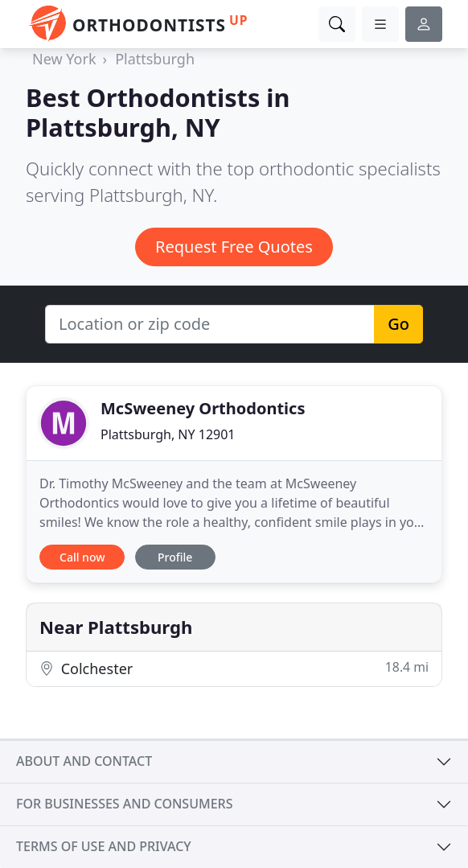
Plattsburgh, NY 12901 (168, 434)
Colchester (234, 668)
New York (64, 59)
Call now (82, 557)
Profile (175, 557)
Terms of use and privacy (104, 846)
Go (398, 324)
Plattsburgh (155, 59)
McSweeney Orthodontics (203, 408)
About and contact (84, 761)
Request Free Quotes (234, 247)
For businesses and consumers (124, 804)
